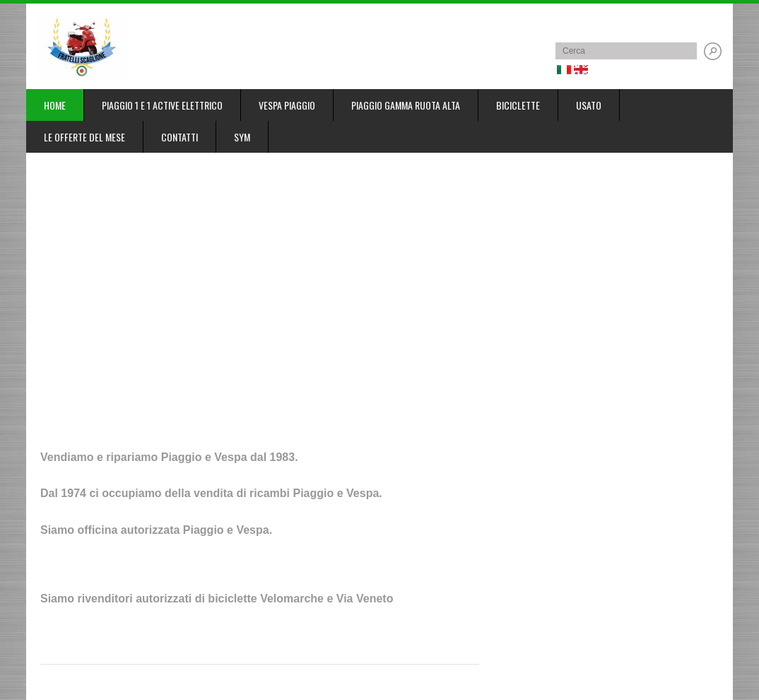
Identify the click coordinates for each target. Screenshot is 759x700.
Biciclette (518, 105)
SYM (242, 137)
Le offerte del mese (84, 137)
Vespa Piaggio (287, 105)
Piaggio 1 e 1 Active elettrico (162, 105)
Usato (589, 105)
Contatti (180, 137)
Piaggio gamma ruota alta (406, 105)
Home (55, 105)
